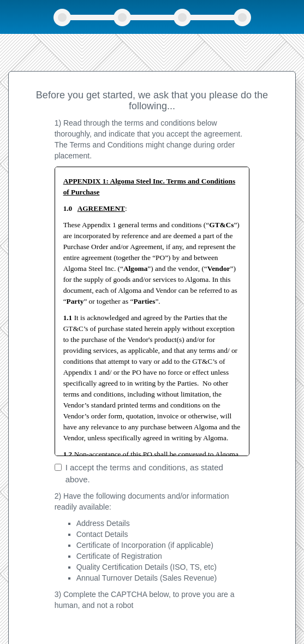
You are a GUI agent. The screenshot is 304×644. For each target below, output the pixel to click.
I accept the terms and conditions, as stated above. (139, 473)
